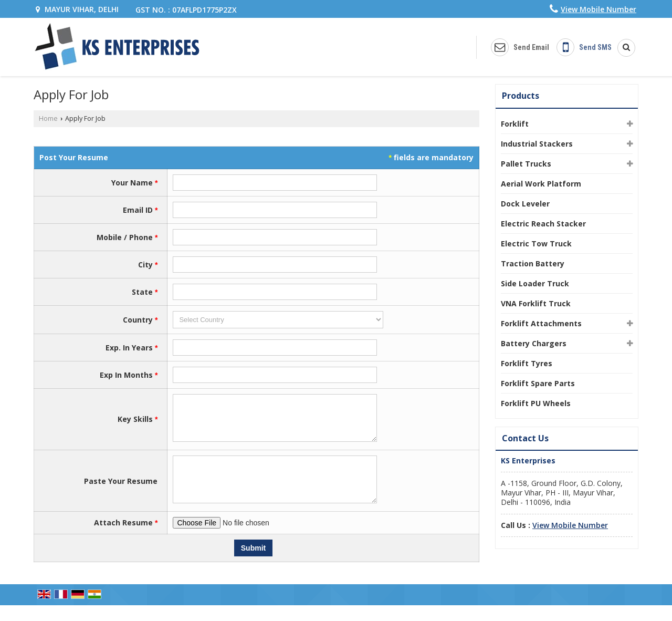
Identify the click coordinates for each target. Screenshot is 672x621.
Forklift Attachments (541, 323)
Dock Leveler (525, 204)
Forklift (515, 124)
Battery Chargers (534, 343)
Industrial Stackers (537, 144)
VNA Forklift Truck (536, 303)
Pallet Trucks (526, 164)
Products (521, 96)
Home (48, 118)
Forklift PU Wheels (536, 403)
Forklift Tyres (527, 363)
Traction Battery (533, 263)
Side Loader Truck (535, 283)
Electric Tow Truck (536, 244)
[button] (598, 9)
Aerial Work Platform (541, 184)
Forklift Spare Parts (538, 383)
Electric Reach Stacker (543, 224)
